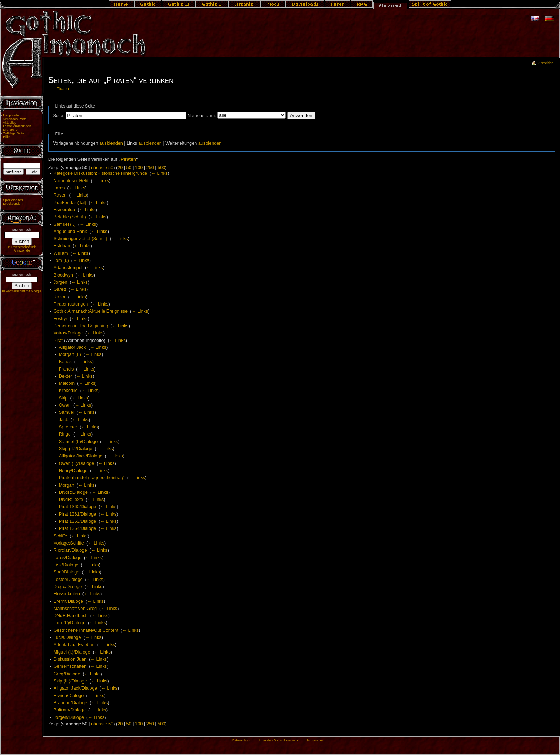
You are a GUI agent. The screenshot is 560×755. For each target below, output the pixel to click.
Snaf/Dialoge (67, 572)
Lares (59, 188)
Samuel (67, 412)
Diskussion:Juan (70, 659)
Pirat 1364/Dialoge (77, 528)
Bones (65, 362)
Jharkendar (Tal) (70, 203)
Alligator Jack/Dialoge (81, 456)
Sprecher (68, 427)
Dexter (66, 376)
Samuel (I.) (65, 224)
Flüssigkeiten (67, 594)
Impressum (315, 740)
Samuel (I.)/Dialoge (78, 442)
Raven (60, 195)
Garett (60, 289)
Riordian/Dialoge (70, 550)
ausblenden (111, 143)
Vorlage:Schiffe (69, 543)
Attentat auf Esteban (74, 645)
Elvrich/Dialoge (69, 696)
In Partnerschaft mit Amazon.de (22, 249)
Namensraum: (202, 116)
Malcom (67, 383)
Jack (64, 420)
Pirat (58, 341)
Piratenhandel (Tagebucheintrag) (92, 478)
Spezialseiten (13, 200)
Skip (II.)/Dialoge (76, 449)
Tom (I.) (61, 260)
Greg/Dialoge (67, 674)
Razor (60, 297)
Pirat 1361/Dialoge (77, 514)
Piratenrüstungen (71, 304)
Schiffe (61, 536)
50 (129, 168)
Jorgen (61, 282)
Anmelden (546, 63)
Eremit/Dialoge (68, 601)
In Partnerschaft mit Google (22, 291)
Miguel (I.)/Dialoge (72, 652)
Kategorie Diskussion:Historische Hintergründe (100, 173)
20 (120, 168)
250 (150, 168)
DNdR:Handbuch (71, 616)
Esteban (62, 246)
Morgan (67, 485)
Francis (66, 369)
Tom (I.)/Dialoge (70, 623)
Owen (65, 405)
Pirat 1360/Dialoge (77, 507)
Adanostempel (68, 268)
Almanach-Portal (15, 119)
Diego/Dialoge (68, 587)
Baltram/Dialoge (70, 710)
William (61, 253)
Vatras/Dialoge (68, 333)
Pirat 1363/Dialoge (77, 521)
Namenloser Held (71, 181)
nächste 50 (102, 168)
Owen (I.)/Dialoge (77, 463)
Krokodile (68, 391)
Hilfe (6, 137)
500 (161, 168)
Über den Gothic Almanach (279, 740)
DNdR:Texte (71, 500)
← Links (159, 173)
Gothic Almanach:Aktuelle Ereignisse (91, 311)
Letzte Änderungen (17, 126)
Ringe (65, 434)
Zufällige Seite (13, 133)
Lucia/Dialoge (67, 637)
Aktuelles (10, 123)
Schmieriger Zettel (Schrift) (81, 239)
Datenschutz (241, 740)
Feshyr (61, 319)
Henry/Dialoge (73, 471)
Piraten (63, 89)
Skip (63, 398)
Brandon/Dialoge (71, 703)
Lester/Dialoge (68, 580)
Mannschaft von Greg (75, 609)
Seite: (59, 116)
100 (139, 168)
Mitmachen (11, 130)
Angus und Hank (70, 232)
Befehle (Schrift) (70, 217)
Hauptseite (11, 115)
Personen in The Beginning (81, 326)
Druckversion (12, 204)
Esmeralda (64, 210)
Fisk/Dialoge (66, 565)
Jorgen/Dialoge (69, 717)
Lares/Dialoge (67, 558)
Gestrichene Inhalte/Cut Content (86, 630)
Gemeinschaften (70, 666)
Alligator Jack (72, 347)
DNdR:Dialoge (73, 492)
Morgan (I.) (70, 354)
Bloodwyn (63, 275)
